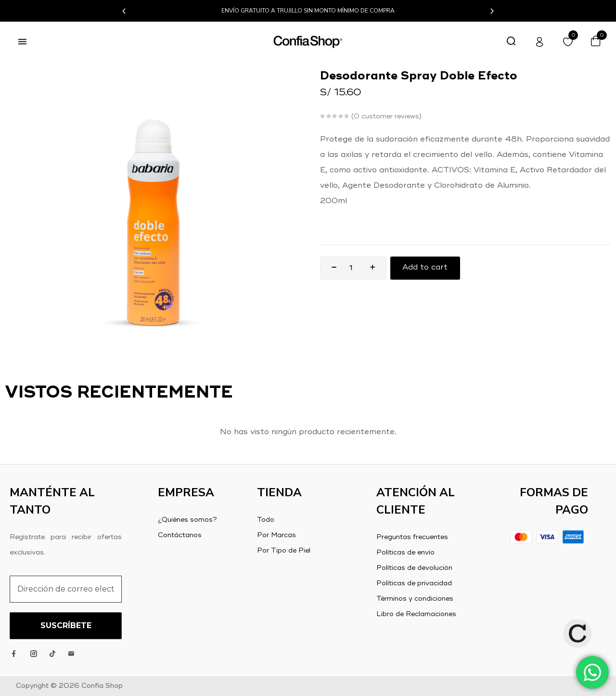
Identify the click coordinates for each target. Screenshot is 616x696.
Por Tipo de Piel (284, 551)
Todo (266, 520)
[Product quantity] (351, 268)
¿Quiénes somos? (187, 520)
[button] (124, 11)
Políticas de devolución (414, 568)
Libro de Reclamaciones (416, 614)
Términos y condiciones (415, 599)
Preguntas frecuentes (412, 537)
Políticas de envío (405, 553)
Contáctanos (180, 535)
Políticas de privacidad (414, 583)
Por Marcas (276, 535)
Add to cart (425, 268)
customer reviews (386, 116)
